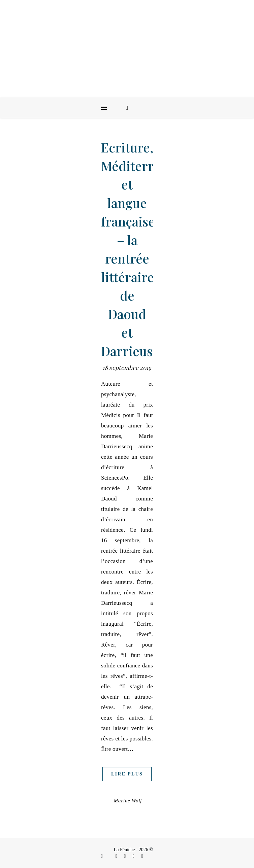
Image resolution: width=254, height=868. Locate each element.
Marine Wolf (128, 801)
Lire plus (127, 774)
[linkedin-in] (125, 856)
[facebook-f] (103, 856)
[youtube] (142, 856)
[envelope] (134, 856)
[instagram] (117, 856)
